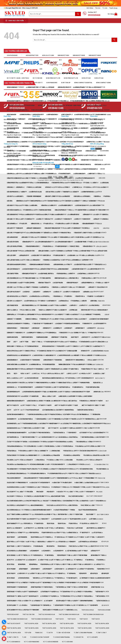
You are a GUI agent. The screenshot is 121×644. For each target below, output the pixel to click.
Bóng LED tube (57, 137)
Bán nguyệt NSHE (79, 55)
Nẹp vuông (89, 428)
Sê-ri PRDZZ (49, 587)
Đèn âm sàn (102, 187)
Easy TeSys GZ (99, 369)
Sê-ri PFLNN (11, 569)
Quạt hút (27, 528)
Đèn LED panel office (14, 278)
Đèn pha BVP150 (94, 305)
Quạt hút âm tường (75, 528)
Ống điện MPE (80, 474)
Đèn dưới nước (36, 224)
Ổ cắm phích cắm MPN (38, 474)
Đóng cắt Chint (64, 346)
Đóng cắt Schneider (14, 319)
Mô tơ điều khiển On (31, 428)
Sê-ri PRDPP (96, 583)
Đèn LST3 (36, 292)
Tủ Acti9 (50, 633)
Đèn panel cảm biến (80, 301)
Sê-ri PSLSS (47, 573)
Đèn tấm (93, 333)
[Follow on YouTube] (73, 159)
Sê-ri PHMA (69, 569)
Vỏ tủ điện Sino (67, 642)
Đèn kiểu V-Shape (13, 242)
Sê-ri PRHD (44, 592)
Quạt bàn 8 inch (28, 519)
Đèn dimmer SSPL (73, 215)
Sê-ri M (40, 560)
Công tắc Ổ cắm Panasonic (16, 183)
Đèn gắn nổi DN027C (33, 233)
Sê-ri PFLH (97, 564)
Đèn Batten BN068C (89, 201)
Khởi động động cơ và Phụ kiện (53, 378)
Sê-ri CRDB (83, 555)
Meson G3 (97, 424)
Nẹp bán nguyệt (75, 428)
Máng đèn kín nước (53, 401)
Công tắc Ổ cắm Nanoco (84, 178)
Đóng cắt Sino (30, 351)
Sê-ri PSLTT (59, 605)
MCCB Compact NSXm (25, 419)
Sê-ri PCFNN (33, 564)
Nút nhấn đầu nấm (45, 437)
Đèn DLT (77, 219)
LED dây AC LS (98, 383)
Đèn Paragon (61, 305)
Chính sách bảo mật (39, 156)
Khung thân (85, 383)
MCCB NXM (53, 424)
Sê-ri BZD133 (38, 555)
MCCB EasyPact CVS (44, 419)
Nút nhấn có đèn (13, 405)
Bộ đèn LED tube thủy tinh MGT (18, 101)
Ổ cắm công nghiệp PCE (72, 423)
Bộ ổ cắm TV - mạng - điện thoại (18, 78)
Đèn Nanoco (58, 296)
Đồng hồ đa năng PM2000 (100, 351)
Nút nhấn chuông (96, 433)
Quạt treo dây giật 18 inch (65, 542)
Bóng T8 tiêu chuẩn (93, 142)
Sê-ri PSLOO (23, 605)
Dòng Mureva (12, 360)
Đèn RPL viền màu (32, 287)
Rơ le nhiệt (34, 551)
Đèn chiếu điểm (94, 206)
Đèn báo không (22, 201)
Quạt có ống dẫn (26, 524)
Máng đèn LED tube (70, 401)
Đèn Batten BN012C (37, 201)
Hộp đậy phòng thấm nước (53, 374)
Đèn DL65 (86, 215)
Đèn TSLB (84, 337)
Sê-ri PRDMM (59, 583)
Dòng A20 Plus (51, 342)
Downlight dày (12, 369)
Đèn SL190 (48, 324)
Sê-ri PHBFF (35, 569)
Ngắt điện (32, 433)
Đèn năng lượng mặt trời (16, 296)
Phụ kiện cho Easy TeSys (56, 496)
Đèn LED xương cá (59, 287)
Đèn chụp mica (60, 210)
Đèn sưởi (63, 333)
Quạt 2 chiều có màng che (41, 514)
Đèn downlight (12, 224)
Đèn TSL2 (74, 337)
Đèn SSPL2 (30, 333)
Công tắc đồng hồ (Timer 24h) (18, 178)
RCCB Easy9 (62, 546)
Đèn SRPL (46, 328)
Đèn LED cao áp (12, 251)
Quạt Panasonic (37, 537)
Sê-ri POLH (61, 578)
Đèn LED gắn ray (12, 269)
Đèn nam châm (88, 292)
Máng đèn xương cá (88, 401)
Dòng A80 (10, 346)
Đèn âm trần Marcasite (15, 196)
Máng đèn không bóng (35, 369)
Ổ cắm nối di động (87, 469)
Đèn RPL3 (55, 319)
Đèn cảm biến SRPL (48, 206)
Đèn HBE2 (24, 205)
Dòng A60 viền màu (87, 342)
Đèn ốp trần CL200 (95, 296)
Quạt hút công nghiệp (94, 496)
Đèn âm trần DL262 (35, 192)
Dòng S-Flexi (25, 360)
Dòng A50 (64, 342)
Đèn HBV (44, 237)
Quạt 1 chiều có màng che (88, 510)
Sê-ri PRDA (83, 578)
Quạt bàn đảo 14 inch (78, 519)
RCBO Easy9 (39, 546)
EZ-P (16, 374)
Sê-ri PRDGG (23, 583)
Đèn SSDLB (101, 328)
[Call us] (70, 159)
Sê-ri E (104, 523)
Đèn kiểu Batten (99, 237)
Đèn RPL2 (45, 319)
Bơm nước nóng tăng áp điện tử (31, 115)
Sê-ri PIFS (73, 574)
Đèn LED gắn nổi (101, 265)
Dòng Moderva (101, 355)
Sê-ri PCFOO (61, 564)
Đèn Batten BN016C (55, 201)
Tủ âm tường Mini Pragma (83, 633)
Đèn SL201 (58, 324)
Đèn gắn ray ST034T (51, 233)
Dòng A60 (74, 342)
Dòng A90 (20, 346)
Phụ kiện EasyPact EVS (84, 501)
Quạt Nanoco (22, 537)
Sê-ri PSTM (83, 605)
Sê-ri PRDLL (47, 583)
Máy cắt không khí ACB (86, 410)
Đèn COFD (102, 178)
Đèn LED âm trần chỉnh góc (99, 242)
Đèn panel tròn (12, 305)
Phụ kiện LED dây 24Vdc (35, 505)
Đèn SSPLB (41, 333)
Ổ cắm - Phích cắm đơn (31, 442)
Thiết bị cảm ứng (29, 614)
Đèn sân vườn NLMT (14, 324)
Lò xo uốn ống (99, 360)
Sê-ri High (19, 560)
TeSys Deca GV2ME (104, 610)
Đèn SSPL (19, 333)
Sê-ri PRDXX (11, 587)
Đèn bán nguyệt (65, 196)
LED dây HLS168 (65, 387)
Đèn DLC (29, 219)
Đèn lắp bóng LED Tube (63, 242)
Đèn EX (100, 192)
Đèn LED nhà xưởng (44, 269)
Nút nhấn (72, 433)
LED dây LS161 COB (93, 387)
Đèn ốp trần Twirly (48, 301)
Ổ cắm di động (12, 460)
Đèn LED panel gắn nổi (65, 274)
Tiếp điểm (28, 633)
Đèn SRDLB (35, 328)
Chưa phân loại (12, 174)
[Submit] (78, 14)
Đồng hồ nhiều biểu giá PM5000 (68, 355)
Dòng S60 (59, 360)
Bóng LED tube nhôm (94, 137)
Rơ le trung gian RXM (73, 551)
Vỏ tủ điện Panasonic (32, 610)
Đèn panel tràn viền (97, 301)
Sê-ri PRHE (55, 560)
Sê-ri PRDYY (23, 555)
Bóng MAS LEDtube (59, 142)
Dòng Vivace (80, 360)
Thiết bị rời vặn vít (14, 624)
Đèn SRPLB (67, 328)
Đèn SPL (86, 324)
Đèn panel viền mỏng (29, 305)
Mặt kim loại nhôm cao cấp (52, 410)
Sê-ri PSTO (94, 605)
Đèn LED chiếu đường (46, 251)
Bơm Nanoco (11, 115)
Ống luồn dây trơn (47, 478)
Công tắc (91, 174)
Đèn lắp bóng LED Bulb (43, 242)
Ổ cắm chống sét (70, 419)
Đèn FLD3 (77, 228)
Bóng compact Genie (103, 115)
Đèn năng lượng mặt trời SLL (40, 296)
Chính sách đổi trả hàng (41, 153)
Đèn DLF (48, 219)
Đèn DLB (10, 219)
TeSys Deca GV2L (72, 610)
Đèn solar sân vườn (73, 324)
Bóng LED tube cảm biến (74, 137)
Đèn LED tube (103, 283)
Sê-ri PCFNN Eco (47, 564)
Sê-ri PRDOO (84, 583)
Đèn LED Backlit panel (15, 246)
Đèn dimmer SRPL (57, 215)
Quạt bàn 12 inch (103, 483)
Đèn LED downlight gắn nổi (40, 265)
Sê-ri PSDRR (72, 601)
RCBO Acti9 (27, 546)
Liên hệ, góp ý (8, 150)
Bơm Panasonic (52, 115)
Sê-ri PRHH (89, 592)
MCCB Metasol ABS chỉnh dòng (35, 424)
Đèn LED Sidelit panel (14, 283)
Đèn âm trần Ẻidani (70, 192)
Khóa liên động (99, 374)
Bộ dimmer (54, 101)
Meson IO (107, 392)
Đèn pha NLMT (12, 315)
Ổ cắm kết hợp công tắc (29, 469)
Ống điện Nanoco (95, 442)
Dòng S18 (36, 360)
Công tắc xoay (77, 183)
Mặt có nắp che (33, 410)
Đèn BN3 (19, 206)
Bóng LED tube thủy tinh (40, 142)
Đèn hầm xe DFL (12, 237)
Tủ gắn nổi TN (78, 637)
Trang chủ (39, 633)
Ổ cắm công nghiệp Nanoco (50, 455)
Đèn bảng (98, 196)
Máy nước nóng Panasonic (38, 415)
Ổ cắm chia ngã (26, 451)
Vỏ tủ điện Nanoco (14, 642)
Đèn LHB (72, 287)
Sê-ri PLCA (94, 574)
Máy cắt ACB (70, 410)
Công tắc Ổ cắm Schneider (39, 183)
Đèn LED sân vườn (89, 278)
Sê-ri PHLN (58, 569)
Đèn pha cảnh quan (29, 310)
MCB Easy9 (10, 419)
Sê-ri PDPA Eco (85, 564)
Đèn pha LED (73, 310)
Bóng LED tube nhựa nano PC (17, 142)
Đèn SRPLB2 (79, 328)
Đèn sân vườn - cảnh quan (98, 319)
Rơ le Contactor (76, 546)
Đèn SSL (10, 333)
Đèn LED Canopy (102, 246)
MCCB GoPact (77, 419)
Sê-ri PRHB (22, 592)
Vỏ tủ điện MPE (92, 637)
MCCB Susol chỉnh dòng (81, 424)
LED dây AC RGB (26, 387)
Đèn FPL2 (19, 233)
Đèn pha (82, 305)
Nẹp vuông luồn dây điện (16, 433)
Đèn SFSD (37, 324)
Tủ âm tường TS (13, 637)
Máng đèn (24, 396)
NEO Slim (63, 428)
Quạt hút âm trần (41, 528)
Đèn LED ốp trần (77, 269)
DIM (21, 310)
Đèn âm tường (50, 196)
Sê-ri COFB (72, 555)
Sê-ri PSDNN (24, 601)
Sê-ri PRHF (66, 592)
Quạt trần (73, 537)
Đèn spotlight (12, 328)
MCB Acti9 (97, 415)
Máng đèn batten (48, 396)
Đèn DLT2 (86, 219)
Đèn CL (72, 210)
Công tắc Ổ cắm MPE (64, 178)
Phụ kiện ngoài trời (54, 505)
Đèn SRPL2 (56, 328)
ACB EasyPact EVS (32, 55)
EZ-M (9, 374)
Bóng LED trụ (43, 137)
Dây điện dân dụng (35, 187)
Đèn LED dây (11, 255)
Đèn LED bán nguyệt (33, 246)
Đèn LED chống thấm (64, 251)
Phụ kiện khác (101, 501)
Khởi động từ (73, 378)
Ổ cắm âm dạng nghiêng (65, 442)
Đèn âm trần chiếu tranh (16, 192)
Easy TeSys (75, 369)
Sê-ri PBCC (102, 560)
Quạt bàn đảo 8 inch (96, 519)
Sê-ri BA (93, 551)
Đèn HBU (34, 237)
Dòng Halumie (72, 351)
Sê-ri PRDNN (71, 583)
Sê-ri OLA (60, 560)
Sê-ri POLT (72, 578)
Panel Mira (90, 478)
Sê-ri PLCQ (11, 578)
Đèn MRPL (76, 292)
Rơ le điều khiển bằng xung (16, 551)
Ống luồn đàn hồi (13, 478)
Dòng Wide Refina (35, 365)
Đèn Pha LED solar (100, 278)
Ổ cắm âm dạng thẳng (85, 442)
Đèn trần (54, 305)
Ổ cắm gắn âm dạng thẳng (40, 465)
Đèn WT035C (106, 305)
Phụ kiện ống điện (88, 473)
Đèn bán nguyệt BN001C (82, 196)
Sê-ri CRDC (94, 555)
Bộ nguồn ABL (78, 101)
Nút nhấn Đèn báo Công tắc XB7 (93, 437)
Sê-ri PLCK (105, 542)
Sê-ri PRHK (22, 596)
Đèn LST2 (26, 260)
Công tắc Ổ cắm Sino (60, 183)
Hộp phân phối (84, 374)
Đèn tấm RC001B (12, 337)
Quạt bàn (79, 514)
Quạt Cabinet (12, 524)
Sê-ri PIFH (21, 574)
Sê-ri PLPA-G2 (38, 578)
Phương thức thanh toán (12, 153)
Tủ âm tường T (101, 633)
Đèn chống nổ (30, 178)
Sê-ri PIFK (51, 574)
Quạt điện (40, 524)
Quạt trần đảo (97, 505)
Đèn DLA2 (105, 215)
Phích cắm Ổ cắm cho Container (86, 483)
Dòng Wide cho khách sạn (16, 365)
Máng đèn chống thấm (67, 396)
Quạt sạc (50, 537)
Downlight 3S (79, 365)
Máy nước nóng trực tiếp (60, 415)
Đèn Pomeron (87, 315)
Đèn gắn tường (80, 233)
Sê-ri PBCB (91, 560)
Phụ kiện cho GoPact (76, 496)
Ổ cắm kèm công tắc (101, 465)
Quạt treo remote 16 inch (87, 542)
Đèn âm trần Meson (34, 196)
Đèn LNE (91, 287)
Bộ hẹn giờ (65, 101)
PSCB (73, 478)
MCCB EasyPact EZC (61, 419)
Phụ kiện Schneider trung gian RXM (37, 510)
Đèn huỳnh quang (83, 237)
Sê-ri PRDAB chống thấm (99, 546)
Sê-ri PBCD (11, 564)
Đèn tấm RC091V (27, 337)
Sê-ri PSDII (78, 564)
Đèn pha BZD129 (12, 310)
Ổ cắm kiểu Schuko (48, 469)
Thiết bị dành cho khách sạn (17, 587)
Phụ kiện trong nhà (60, 510)
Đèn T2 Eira (74, 333)
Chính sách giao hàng (40, 150)
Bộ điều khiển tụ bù (40, 101)
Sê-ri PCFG (22, 564)
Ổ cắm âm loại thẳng (34, 446)
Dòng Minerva (87, 355)
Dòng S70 (69, 360)
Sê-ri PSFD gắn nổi (103, 601)
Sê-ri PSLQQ (35, 605)
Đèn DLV (96, 187)
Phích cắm (33, 451)
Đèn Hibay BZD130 (67, 237)
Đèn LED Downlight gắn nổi (17, 265)
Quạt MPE (10, 537)
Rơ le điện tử (91, 546)
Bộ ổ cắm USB (37, 78)
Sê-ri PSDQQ (60, 601)
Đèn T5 (84, 333)
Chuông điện (26, 174)
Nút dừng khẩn (45, 401)
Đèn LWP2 (46, 292)
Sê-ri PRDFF (11, 583)
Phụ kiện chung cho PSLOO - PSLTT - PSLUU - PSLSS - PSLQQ (27, 501)
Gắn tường (36, 374)
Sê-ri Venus (11, 610)
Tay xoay (36, 610)
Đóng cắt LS (77, 346)
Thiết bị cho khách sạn (47, 614)
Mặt (107, 369)
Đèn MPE (66, 292)
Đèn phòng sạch (72, 315)
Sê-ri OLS (70, 560)
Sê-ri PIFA (80, 569)
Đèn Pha (72, 305)
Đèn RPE (10, 319)
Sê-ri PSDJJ (89, 596)
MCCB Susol (65, 424)
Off (71, 474)
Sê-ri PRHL (33, 596)
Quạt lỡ (85, 533)
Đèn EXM (67, 228)
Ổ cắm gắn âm (95, 428)
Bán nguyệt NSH (63, 55)
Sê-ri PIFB (91, 537)
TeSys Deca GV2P (13, 614)
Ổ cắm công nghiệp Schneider (95, 455)
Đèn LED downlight (34, 260)
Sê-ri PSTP (105, 605)
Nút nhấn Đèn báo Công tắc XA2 (67, 405)
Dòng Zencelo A (65, 365)
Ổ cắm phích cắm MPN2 (58, 474)
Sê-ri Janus (30, 560)
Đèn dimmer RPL (27, 215)
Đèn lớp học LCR (13, 292)
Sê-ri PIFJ (41, 574)
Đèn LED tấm (30, 283)
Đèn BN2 (10, 206)
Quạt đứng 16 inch (88, 524)
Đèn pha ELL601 (60, 310)
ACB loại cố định (48, 55)
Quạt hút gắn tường (14, 533)
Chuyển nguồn (78, 174)
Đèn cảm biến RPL (32, 206)
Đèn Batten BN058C (72, 201)
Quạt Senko (61, 537)
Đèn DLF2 (58, 187)
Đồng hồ (84, 351)
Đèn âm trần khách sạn (89, 192)
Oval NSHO (79, 478)
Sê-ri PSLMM (11, 605)
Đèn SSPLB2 (52, 333)
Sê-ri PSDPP (48, 601)
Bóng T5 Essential (76, 142)
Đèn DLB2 (19, 219)
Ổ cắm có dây (102, 419)
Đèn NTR (69, 296)
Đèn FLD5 (87, 228)
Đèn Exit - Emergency (34, 228)
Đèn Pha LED (85, 310)
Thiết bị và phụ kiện (84, 592)
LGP (88, 392)
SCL (86, 551)
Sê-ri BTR (27, 555)
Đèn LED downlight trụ (62, 265)
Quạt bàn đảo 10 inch (59, 519)
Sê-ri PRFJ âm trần (98, 587)
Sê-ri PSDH (66, 564)
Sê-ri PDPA (72, 564)
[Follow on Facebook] (63, 159)
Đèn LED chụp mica (101, 219)
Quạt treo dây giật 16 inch (42, 542)
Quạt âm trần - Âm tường (63, 514)
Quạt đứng (62, 524)
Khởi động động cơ (14, 378)
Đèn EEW (76, 224)
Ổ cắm (9, 442)
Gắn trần (25, 342)
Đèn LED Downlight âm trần (78, 260)
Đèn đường (49, 224)
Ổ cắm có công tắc (87, 451)
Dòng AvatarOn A (48, 346)
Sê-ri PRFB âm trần (64, 587)
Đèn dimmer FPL (12, 215)
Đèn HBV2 (54, 237)
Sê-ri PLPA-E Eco (24, 578)
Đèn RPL (19, 287)
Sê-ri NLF (50, 528)
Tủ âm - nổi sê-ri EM (63, 633)
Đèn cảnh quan (80, 206)
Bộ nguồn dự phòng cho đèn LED (98, 101)
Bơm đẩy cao (86, 78)
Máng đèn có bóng (85, 396)
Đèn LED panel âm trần (46, 274)
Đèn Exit (10, 228)
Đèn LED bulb (49, 246)
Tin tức (98, 8)
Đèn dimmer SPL (42, 215)
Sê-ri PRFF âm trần (81, 587)
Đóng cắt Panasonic (93, 346)
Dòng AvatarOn (33, 346)
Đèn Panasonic (64, 301)
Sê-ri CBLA (50, 555)
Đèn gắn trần (66, 233)
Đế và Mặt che (63, 187)
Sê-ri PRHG (78, 592)
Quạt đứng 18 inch (13, 528)
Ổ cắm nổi (62, 469)
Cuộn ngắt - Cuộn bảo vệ (16, 187)
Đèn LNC (81, 287)
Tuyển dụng (113, 8)
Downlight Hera (42, 369)
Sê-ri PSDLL (101, 596)
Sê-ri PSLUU (71, 605)
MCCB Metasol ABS (13, 424)
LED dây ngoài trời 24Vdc (53, 392)
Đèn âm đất (90, 187)
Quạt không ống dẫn (71, 533)
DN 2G (41, 342)
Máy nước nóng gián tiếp (16, 415)
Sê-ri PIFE (10, 574)
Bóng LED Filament (14, 137)
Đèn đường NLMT (63, 224)
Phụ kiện (20, 460)
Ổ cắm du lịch (81, 460)
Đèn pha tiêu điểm (44, 315)
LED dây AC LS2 (12, 387)
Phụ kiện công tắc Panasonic (62, 501)
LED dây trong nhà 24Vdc (74, 360)
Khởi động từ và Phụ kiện (46, 383)
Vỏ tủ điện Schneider (51, 642)
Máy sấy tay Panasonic (81, 415)
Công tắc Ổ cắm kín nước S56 (42, 178)
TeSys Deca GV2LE (88, 610)
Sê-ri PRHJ (10, 596)
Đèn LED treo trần (88, 283)
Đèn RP (107, 315)
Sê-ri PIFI (31, 542)
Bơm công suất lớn (53, 78)
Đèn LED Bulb (88, 246)
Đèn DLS (67, 219)
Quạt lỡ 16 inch (97, 533)
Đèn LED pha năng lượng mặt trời (67, 278)
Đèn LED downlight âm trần (54, 260)
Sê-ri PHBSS (47, 569)
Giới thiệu (90, 8)
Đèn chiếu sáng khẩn (14, 210)
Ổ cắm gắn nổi (58, 465)
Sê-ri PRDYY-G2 (36, 587)
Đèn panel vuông (46, 305)
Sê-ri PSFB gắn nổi (87, 569)
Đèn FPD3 (106, 228)
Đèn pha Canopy (45, 310)
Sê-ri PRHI (100, 592)
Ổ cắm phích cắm (103, 469)
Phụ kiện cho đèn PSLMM (35, 496)
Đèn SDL (27, 324)
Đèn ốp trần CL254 (13, 301)
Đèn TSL (64, 337)
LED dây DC (38, 387)
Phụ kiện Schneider (14, 510)
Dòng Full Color (45, 351)
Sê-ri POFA (50, 578)
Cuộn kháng (104, 183)
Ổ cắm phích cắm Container (17, 474)
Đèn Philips (59, 315)
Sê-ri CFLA (61, 555)
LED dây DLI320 (51, 387)
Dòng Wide (92, 360)
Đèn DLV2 (105, 219)
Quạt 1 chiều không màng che (17, 514)
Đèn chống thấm (45, 210)
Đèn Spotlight (98, 292)
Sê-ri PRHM (44, 596)
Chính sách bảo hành (40, 147)
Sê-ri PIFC (101, 569)
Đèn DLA (96, 215)
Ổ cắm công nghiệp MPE (28, 455)
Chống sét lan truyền (64, 137)
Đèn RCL (98, 315)
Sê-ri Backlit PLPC (13, 555)
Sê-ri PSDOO (36, 601)
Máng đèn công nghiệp (15, 401)
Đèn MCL (56, 292)
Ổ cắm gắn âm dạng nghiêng (17, 465)
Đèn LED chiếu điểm (28, 251)
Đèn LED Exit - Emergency (83, 265)
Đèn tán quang (42, 337)
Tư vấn (105, 8)
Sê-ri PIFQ (62, 574)
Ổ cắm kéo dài (12, 469)
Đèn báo (108, 196)
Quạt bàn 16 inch (13, 519)
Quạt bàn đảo (43, 487)
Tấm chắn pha (24, 610)
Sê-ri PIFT (83, 574)
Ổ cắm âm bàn (48, 442)
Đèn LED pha (47, 278)
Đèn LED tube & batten (41, 255)
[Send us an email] (67, 159)
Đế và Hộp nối (50, 187)
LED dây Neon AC (12, 392)
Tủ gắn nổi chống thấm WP (40, 637)
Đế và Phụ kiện (77, 187)
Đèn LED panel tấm (32, 278)
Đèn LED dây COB (73, 255)
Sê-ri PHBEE (23, 569)
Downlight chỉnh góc (96, 365)
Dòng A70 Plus (103, 342)
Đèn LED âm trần (80, 242)
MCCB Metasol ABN (92, 419)
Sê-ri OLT (80, 560)
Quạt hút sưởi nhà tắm (51, 533)
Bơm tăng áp (66, 115)
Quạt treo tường (13, 546)
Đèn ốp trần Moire (30, 301)
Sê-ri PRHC (33, 592)
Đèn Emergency (88, 224)
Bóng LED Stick (29, 137)
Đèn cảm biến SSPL (65, 206)
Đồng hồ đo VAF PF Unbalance (43, 323)
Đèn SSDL (90, 328)
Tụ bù (24, 637)
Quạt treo (25, 542)
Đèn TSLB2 (95, 337)
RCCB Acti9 (51, 546)
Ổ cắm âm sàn (68, 446)
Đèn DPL (24, 224)
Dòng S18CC (47, 360)
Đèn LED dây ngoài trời (90, 255)
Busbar (107, 142)
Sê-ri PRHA (11, 592)
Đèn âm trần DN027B (53, 192)
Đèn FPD (96, 228)
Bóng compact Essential (83, 115)
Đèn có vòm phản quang (86, 210)
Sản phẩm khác (12, 55)
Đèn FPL (10, 233)
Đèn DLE (39, 219)
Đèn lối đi (101, 255)
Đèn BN (102, 201)
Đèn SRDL (25, 328)
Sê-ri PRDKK (35, 583)
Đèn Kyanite (27, 242)
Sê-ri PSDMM (11, 601)
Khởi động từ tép (27, 383)
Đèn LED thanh (44, 283)
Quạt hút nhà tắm (32, 533)
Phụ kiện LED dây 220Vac (15, 505)
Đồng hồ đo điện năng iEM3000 (18, 355)
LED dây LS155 (79, 387)
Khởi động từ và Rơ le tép (68, 383)
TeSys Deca (46, 610)
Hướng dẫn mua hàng (11, 156)
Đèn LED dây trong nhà (15, 228)
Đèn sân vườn (67, 319)
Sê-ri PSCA (55, 564)
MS (43, 428)
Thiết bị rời (60, 619)
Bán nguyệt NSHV (95, 55)
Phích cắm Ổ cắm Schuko (16, 487)
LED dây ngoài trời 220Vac (31, 360)
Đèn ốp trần (80, 296)
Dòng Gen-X (59, 351)
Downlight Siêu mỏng (59, 337)
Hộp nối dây (71, 374)
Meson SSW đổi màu (14, 428)
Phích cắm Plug (34, 487)
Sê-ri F (9, 560)
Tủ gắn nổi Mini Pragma (61, 637)
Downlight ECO (27, 369)
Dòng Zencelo (50, 365)
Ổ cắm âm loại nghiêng (15, 446)
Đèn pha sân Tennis (27, 315)
